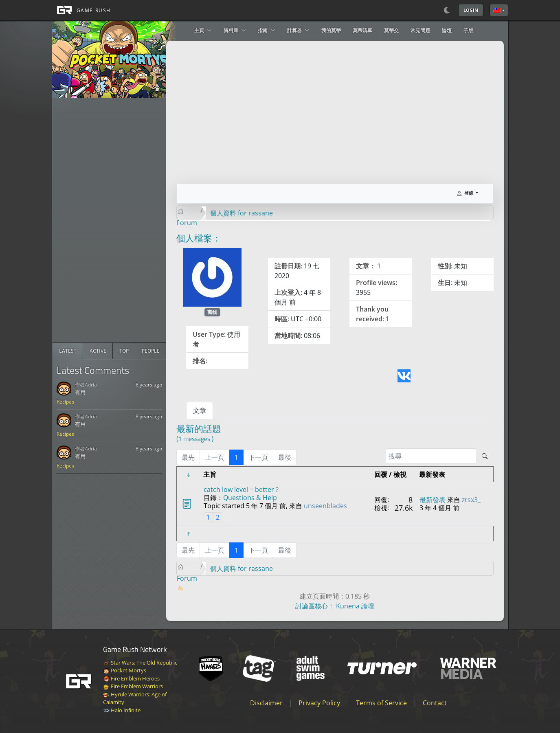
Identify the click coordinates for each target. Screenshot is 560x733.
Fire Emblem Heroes (131, 678)
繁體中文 (497, 10)
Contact (435, 703)
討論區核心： (315, 606)
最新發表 (433, 500)
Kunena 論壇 (355, 606)
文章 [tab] (200, 410)
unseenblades (325, 506)
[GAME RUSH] (81, 10)
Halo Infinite (122, 710)
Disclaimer (266, 703)
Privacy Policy (319, 703)
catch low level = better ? (241, 489)
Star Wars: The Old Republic (140, 663)
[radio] (68, 351)
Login (471, 10)
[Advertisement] (114, 220)
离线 (212, 312)
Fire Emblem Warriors (133, 686)
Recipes (65, 402)
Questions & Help (250, 498)
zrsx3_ (471, 500)
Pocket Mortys (125, 670)
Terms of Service (381, 703)
